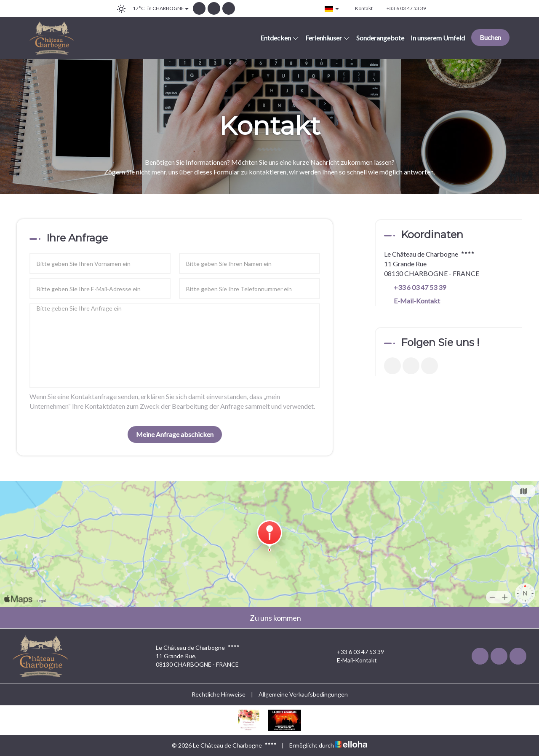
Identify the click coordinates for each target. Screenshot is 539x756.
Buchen (490, 37)
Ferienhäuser (328, 38)
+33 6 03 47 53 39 (356, 652)
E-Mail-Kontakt (417, 301)
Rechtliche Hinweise (219, 694)
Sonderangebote (380, 38)
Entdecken (280, 38)
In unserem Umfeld (438, 38)
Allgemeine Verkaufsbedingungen (303, 694)
